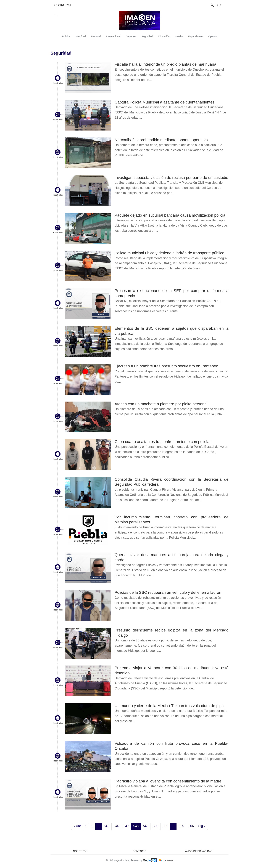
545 (107, 826)
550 (156, 826)
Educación (164, 36)
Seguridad (147, 36)
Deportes (131, 36)
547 (126, 826)
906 (191, 826)
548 (136, 826)
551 (165, 826)
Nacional (96, 36)
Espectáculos (196, 36)
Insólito (179, 36)
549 (146, 826)
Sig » (202, 826)
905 (181, 826)
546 (116, 826)
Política (66, 36)
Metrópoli (81, 36)
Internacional (113, 36)
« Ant (77, 826)
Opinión (213, 36)
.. (99, 826)
